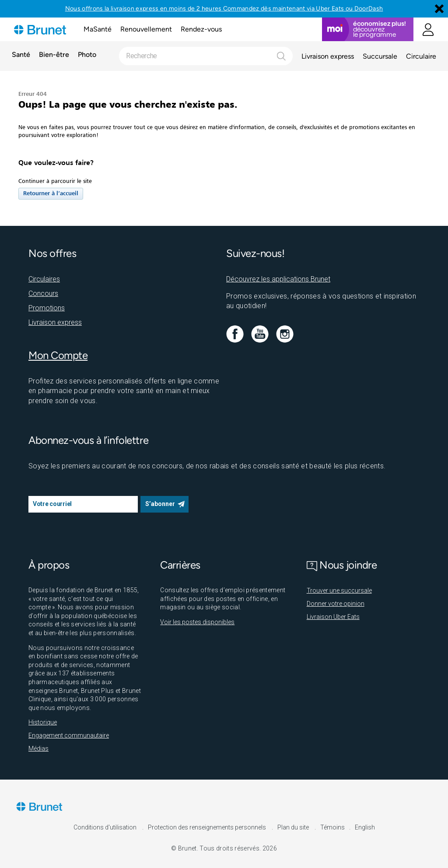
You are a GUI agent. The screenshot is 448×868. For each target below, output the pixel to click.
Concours (43, 293)
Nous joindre (342, 565)
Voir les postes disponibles (197, 622)
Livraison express (328, 56)
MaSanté (98, 29)
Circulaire (421, 56)
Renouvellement (146, 29)
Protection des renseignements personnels (208, 827)
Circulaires (44, 279)
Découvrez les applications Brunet (278, 279)
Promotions (47, 308)
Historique (43, 722)
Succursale (380, 56)
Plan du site (294, 827)
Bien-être (54, 55)
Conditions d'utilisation (106, 827)
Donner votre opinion (336, 604)
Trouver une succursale (339, 590)
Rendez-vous (201, 29)
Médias (38, 749)
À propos (49, 565)
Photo (87, 55)
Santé (21, 55)
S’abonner (160, 504)
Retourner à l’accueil (51, 194)
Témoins (332, 827)
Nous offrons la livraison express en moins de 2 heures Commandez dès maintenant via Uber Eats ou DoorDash (224, 9)
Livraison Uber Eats (333, 617)
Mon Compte (58, 355)
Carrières (180, 565)
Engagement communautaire (69, 735)
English (365, 827)
